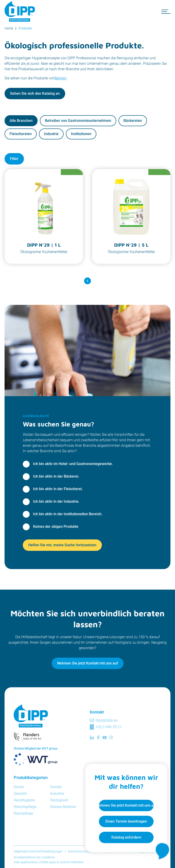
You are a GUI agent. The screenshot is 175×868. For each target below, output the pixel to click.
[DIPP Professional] (21, 11)
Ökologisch (59, 800)
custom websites (71, 862)
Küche (19, 787)
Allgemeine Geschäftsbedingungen (38, 851)
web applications (26, 862)
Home (9, 28)
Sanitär (56, 787)
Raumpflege (23, 813)
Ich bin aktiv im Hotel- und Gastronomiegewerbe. (73, 464)
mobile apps (48, 862)
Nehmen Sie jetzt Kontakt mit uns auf (88, 663)
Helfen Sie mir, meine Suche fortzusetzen (62, 545)
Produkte (25, 28)
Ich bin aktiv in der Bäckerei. (56, 476)
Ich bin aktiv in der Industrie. (56, 501)
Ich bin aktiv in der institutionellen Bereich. (68, 514)
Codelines (48, 857)
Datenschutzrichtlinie (83, 851)
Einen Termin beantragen (126, 821)
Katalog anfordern (126, 837)
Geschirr (20, 793)
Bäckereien (133, 121)
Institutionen (81, 134)
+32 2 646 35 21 (109, 727)
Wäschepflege (25, 807)
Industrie (51, 134)
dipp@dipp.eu (107, 720)
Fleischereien (21, 134)
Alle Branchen (21, 121)
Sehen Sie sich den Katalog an (35, 93)
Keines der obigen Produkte (56, 527)
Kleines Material (63, 807)
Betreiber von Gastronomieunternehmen (78, 121)
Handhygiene (24, 800)
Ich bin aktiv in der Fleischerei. (58, 489)
